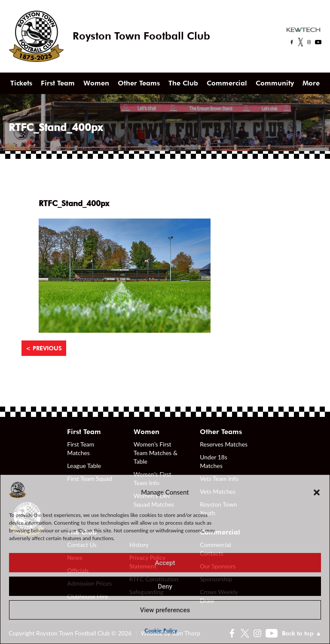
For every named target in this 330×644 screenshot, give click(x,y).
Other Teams (139, 83)
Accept (165, 563)
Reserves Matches (224, 444)
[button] (317, 492)
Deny (165, 586)
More (311, 83)
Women (96, 83)
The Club (183, 83)
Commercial (227, 83)
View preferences (165, 610)
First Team (58, 83)
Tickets (21, 83)
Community (275, 83)
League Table (84, 466)
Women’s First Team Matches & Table (156, 453)
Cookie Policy (161, 630)
